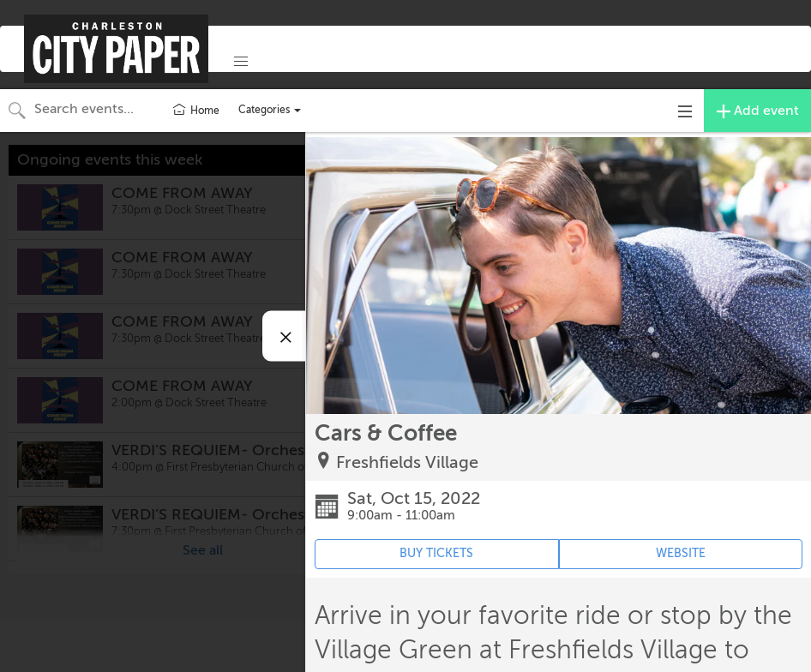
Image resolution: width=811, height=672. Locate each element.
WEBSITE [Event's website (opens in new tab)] (681, 553)
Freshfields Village (407, 462)
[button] (241, 62)
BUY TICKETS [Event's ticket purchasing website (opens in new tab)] (436, 553)
